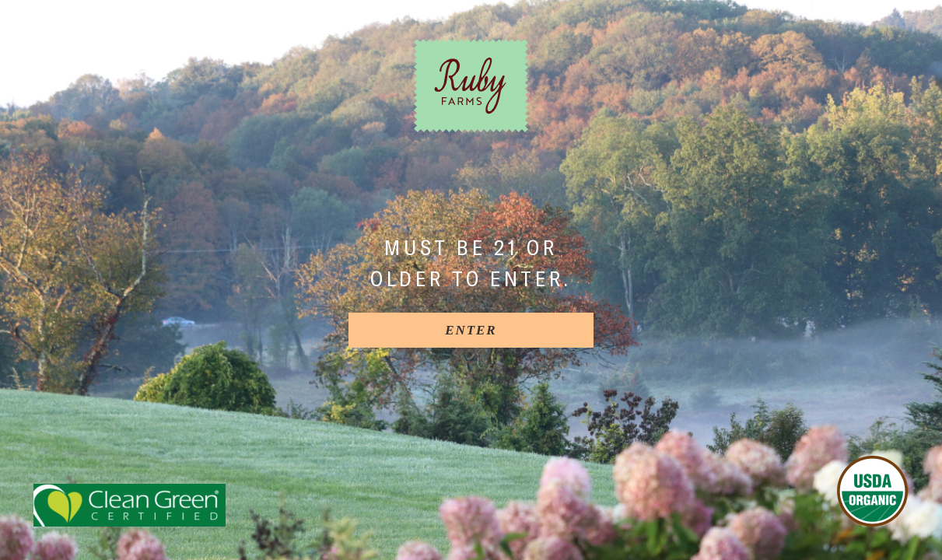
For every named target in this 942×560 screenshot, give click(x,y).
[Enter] (471, 330)
